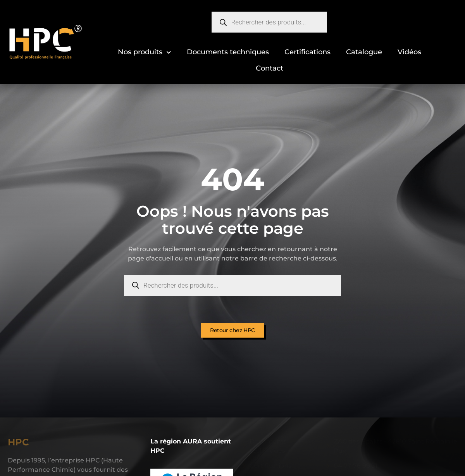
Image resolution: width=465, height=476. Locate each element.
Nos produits (145, 53)
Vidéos (409, 52)
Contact (270, 68)
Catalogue (364, 52)
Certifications (307, 52)
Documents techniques (228, 52)
